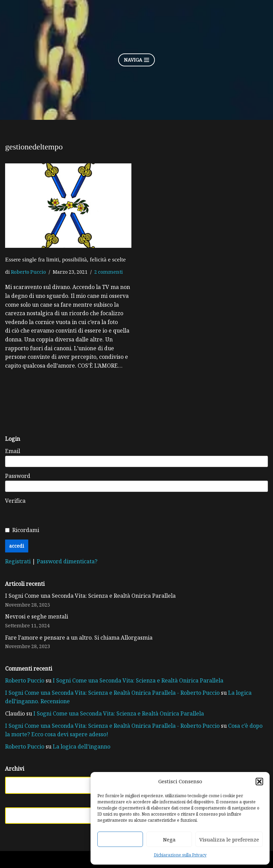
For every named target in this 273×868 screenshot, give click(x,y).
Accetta (120, 839)
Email (13, 451)
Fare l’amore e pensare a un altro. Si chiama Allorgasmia (79, 638)
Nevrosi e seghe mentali (37, 616)
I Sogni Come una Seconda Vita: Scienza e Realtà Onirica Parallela (90, 596)
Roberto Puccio (28, 272)
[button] (259, 782)
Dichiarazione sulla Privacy (180, 855)
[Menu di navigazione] (136, 60)
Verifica (15, 501)
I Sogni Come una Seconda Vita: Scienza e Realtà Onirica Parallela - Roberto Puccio (112, 693)
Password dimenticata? (67, 561)
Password (18, 476)
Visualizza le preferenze (229, 839)
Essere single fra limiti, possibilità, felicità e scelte (65, 259)
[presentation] (136, 510)
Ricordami (26, 530)
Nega (169, 839)
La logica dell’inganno (82, 746)
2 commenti (109, 272)
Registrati (19, 561)
